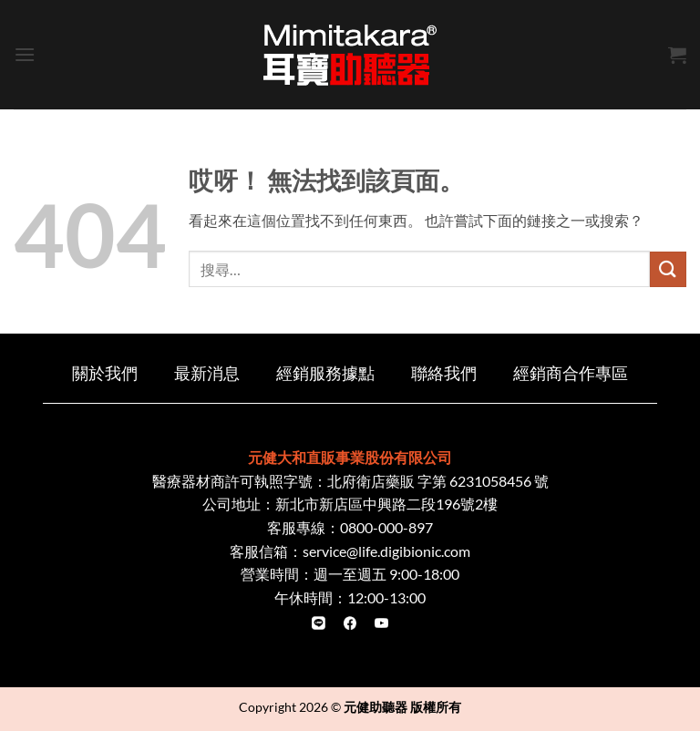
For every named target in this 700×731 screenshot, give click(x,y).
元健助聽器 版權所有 (402, 707)
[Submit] (668, 269)
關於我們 (105, 373)
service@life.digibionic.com (386, 551)
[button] (25, 54)
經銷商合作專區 (571, 373)
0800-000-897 (386, 527)
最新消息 (207, 373)
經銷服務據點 (325, 373)
